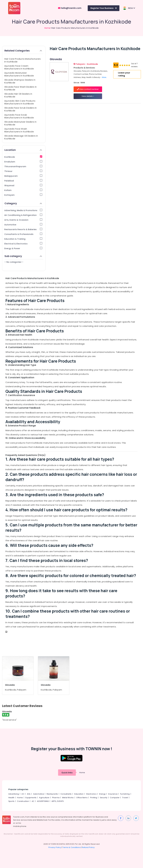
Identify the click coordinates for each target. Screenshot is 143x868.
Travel (125, 798)
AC (23, 794)
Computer (115, 798)
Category (23, 203)
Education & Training (23, 239)
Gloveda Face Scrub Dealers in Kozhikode (21, 109)
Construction (23, 801)
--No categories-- (14, 262)
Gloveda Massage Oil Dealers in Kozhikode (21, 137)
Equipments (31, 798)
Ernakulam (23, 162)
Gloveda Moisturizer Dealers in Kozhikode (20, 123)
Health (11, 798)
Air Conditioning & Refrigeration (23, 215)
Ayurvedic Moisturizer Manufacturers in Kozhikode (19, 74)
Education (79, 794)
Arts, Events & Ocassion (23, 220)
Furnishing (125, 794)
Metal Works (68, 798)
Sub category (23, 256)
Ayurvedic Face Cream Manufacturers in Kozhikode (19, 67)
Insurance (113, 794)
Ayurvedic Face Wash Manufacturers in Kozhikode (19, 130)
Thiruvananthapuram (23, 166)
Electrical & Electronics (23, 244)
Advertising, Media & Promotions (23, 210)
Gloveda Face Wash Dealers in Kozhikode (20, 88)
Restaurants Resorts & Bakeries (23, 229)
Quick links (67, 773)
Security (104, 798)
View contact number (88, 89)
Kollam (23, 190)
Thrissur (23, 171)
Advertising (14, 794)
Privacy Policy (55, 847)
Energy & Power (23, 248)
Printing (94, 798)
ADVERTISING (43, 801)
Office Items (82, 798)
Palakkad (23, 181)
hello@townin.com (70, 8)
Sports (11, 801)
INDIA (129, 8)
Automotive (23, 225)
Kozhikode (23, 157)
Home (47, 28)
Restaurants (52, 794)
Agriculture (44, 798)
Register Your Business (104, 8)
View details (88, 96)
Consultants (66, 794)
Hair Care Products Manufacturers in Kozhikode (22, 60)
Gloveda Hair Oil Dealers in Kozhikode (18, 95)
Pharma (56, 798)
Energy (102, 794)
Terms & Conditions (72, 847)
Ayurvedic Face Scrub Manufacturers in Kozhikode (19, 116)
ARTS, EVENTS (58, 801)
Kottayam (23, 195)
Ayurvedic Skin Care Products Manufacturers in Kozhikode (20, 102)
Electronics (91, 794)
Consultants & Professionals (23, 234)
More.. (105, 77)
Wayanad (23, 185)
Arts (29, 794)
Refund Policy (88, 847)
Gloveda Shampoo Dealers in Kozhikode (20, 81)
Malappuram (23, 176)
